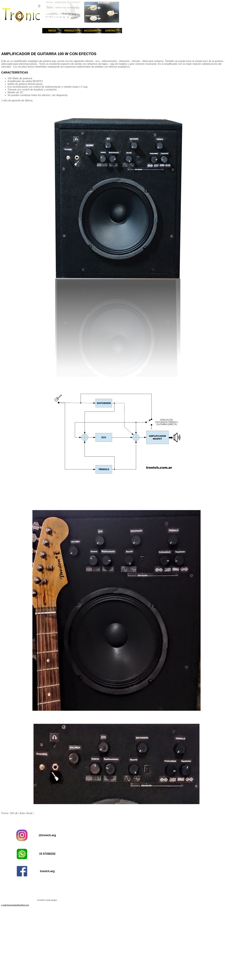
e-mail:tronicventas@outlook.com (15, 905)
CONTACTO (112, 31)
